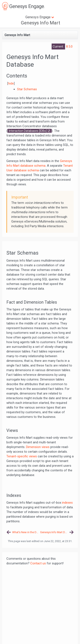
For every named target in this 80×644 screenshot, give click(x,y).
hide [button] (11, 83)
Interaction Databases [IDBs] (28, 131)
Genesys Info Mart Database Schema (57, 532)
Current (58, 47)
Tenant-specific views (22, 456)
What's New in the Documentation (26, 532)
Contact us (38, 563)
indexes (67, 503)
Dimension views (38, 447)
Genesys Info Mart (41, 23)
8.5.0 (69, 47)
